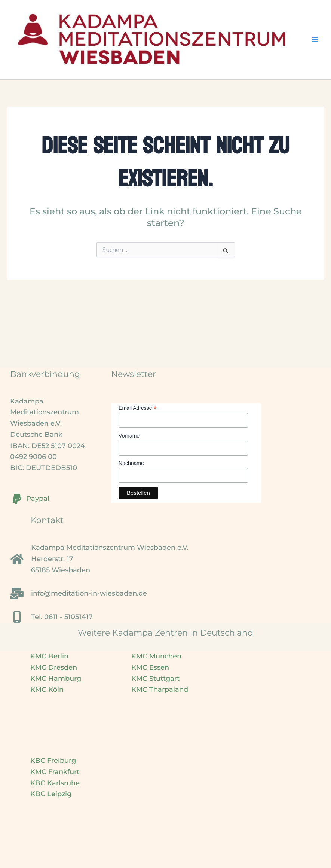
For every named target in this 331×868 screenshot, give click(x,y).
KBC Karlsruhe (55, 783)
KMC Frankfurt (55, 772)
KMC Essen (150, 667)
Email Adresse (138, 408)
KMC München (156, 656)
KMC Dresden (54, 667)
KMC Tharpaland (160, 689)
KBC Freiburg (53, 761)
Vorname (129, 436)
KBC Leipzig (51, 794)
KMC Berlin (49, 656)
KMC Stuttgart (155, 679)
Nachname (131, 463)
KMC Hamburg (56, 679)
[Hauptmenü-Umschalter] (315, 40)
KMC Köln (47, 689)
